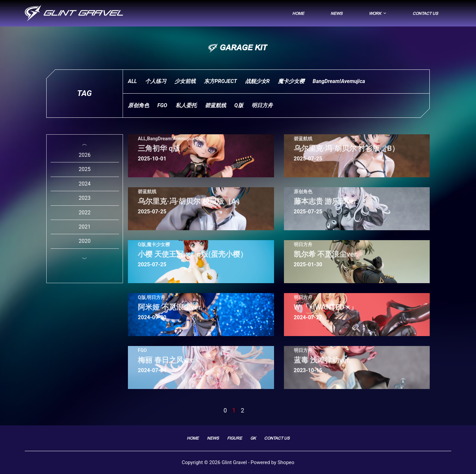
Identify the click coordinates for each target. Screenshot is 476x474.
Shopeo (286, 462)
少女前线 (185, 81)
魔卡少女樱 (291, 81)
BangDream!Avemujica (339, 81)
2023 (85, 198)
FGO (162, 105)
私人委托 (186, 105)
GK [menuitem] (253, 438)
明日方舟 (262, 105)
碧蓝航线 (216, 105)
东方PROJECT (220, 81)
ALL (132, 81)
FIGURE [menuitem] (235, 438)
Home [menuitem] (298, 13)
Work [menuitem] (378, 13)
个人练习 (156, 81)
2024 (85, 184)
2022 (85, 213)
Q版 (239, 105)
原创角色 (139, 105)
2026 (85, 155)
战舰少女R (258, 81)
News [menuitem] (337, 13)
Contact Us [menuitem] (425, 13)
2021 (85, 227)
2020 (85, 241)
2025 (85, 169)
